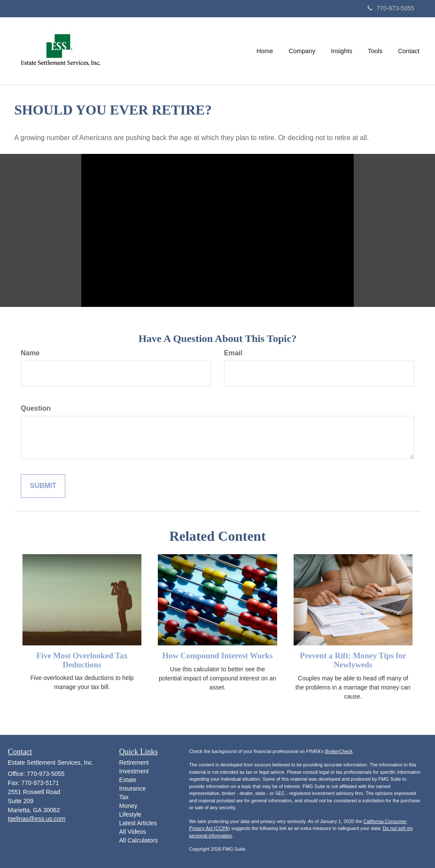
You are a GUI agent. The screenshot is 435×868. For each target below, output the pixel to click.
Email (233, 353)
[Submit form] (43, 486)
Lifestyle (130, 814)
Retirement (134, 763)
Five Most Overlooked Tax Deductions (82, 660)
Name (30, 353)
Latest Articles (138, 823)
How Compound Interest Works (217, 656)
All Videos (133, 832)
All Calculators (139, 840)
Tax (124, 797)
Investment (134, 771)
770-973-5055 (391, 8)
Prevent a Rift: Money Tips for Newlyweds (353, 660)
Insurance (133, 788)
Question (36, 408)
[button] (302, 51)
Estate (128, 780)
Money (128, 806)
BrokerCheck (339, 751)
